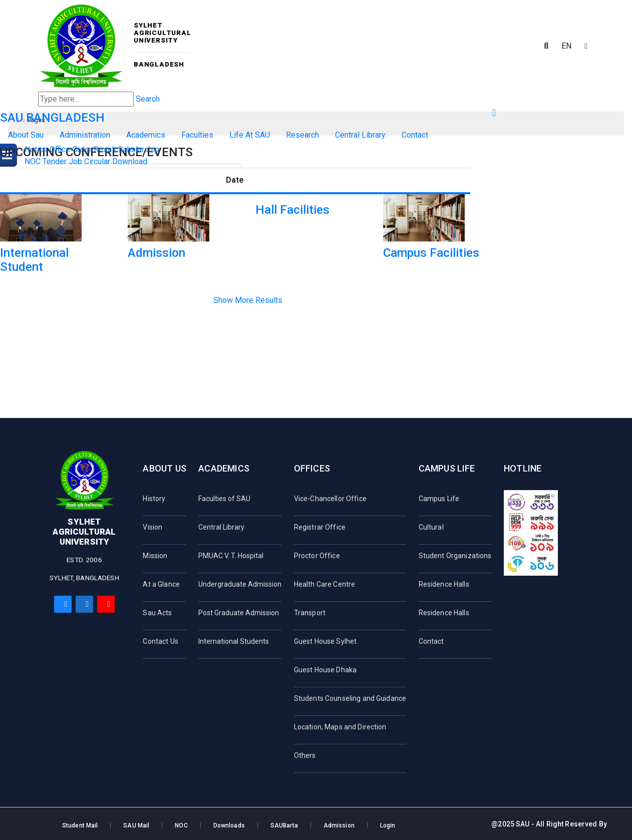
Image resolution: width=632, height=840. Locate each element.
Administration (85, 135)
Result (105, 149)
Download (130, 161)
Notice (36, 149)
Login (388, 825)
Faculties (197, 135)
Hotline (523, 468)
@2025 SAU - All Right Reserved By (549, 824)
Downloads (229, 825)
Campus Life (447, 468)
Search (148, 99)
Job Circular (89, 161)
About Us (164, 468)
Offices (312, 468)
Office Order (71, 149)
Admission (339, 825)
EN (566, 46)
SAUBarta (284, 825)
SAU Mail (136, 825)
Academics (146, 135)
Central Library (360, 135)
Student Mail (80, 825)
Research (302, 135)
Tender (55, 161)
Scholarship (139, 149)
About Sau (26, 135)
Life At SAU (250, 135)
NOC (33, 161)
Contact (415, 135)
